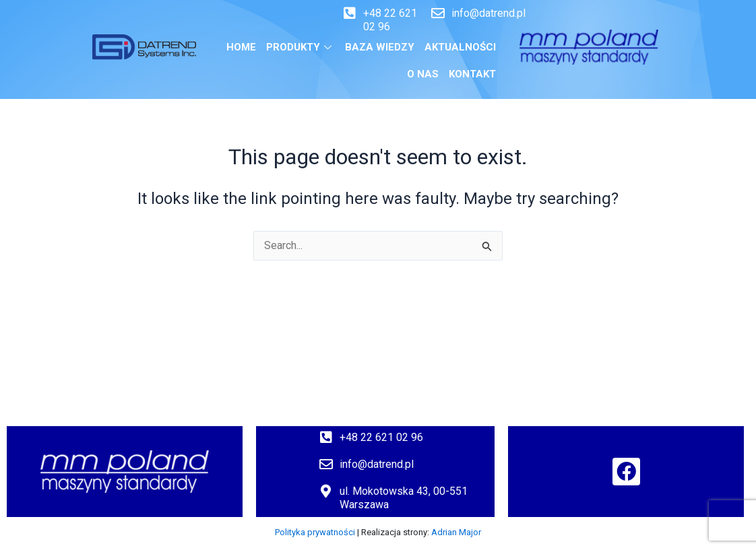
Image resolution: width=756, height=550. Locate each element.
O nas (423, 74)
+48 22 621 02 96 (381, 437)
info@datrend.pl (489, 13)
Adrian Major (456, 532)
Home (241, 47)
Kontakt (472, 74)
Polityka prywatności (315, 532)
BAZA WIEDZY (380, 47)
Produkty (301, 47)
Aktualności (460, 47)
